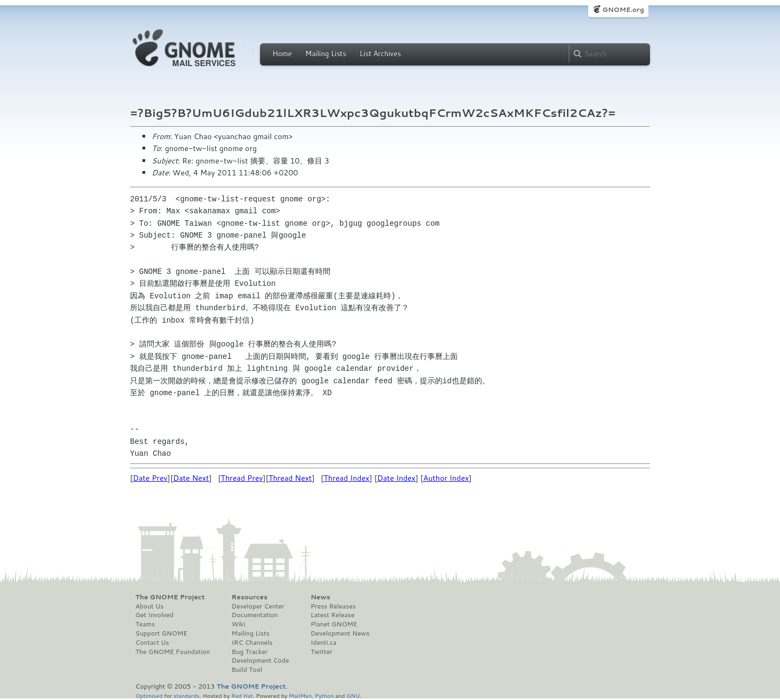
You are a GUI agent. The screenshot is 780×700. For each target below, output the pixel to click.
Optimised (149, 695)
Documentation (255, 615)
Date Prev (150, 478)
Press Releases (333, 606)
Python (324, 695)
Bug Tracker (250, 652)
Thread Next (290, 478)
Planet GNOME (334, 624)
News (320, 597)
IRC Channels (252, 643)
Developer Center (258, 606)
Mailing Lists (326, 54)
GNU (353, 695)
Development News (340, 633)
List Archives (380, 54)
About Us (149, 606)
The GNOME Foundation (173, 652)
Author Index (446, 478)
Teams (145, 624)
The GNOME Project (170, 597)
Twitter (321, 652)
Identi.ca (323, 643)
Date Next (191, 478)
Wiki (239, 624)
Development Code (261, 660)
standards (186, 695)
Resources (250, 597)
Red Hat (242, 695)
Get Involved (154, 615)
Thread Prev (242, 478)
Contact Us (152, 643)
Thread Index (347, 478)
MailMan (300, 695)
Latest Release (332, 615)
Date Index (396, 478)
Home (282, 54)
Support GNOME (161, 633)
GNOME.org (623, 9)
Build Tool (247, 670)
